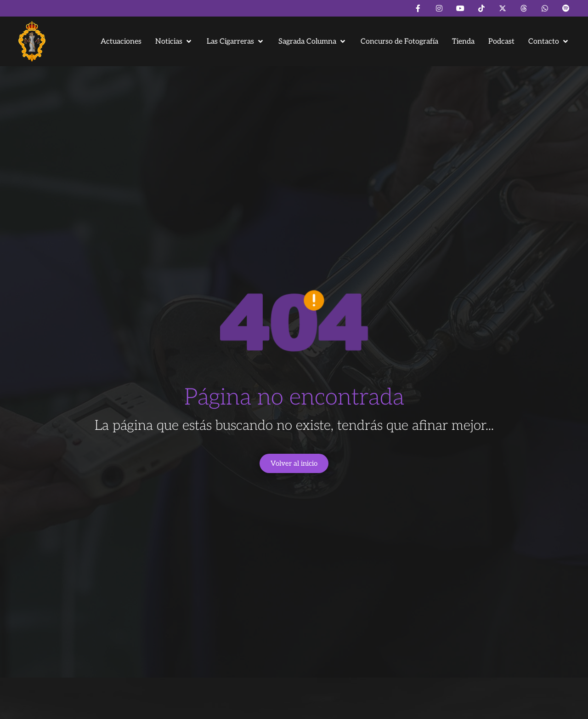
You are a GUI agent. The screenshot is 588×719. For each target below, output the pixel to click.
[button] (174, 42)
